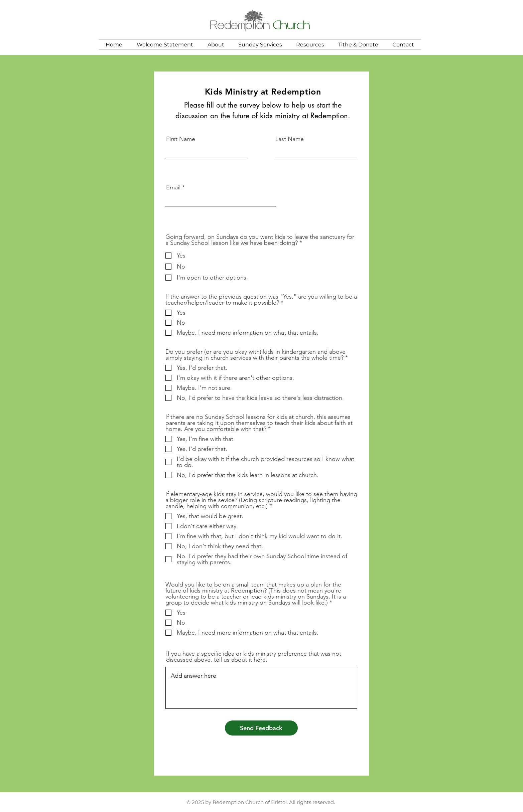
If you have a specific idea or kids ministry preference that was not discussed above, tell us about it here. (254, 657)
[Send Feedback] (261, 728)
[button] (216, 45)
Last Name (290, 139)
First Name (181, 139)
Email (173, 187)
